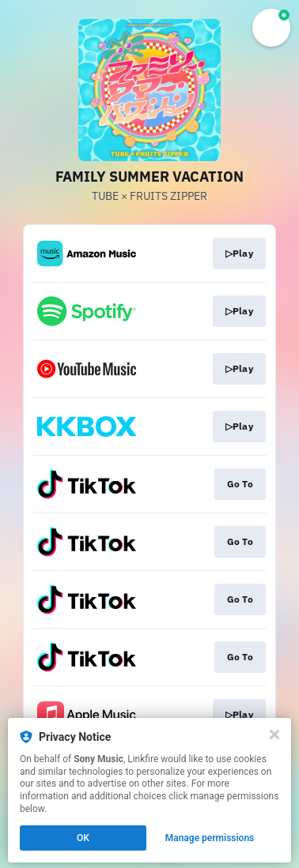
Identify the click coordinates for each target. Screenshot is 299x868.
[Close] (274, 735)
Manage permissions (210, 838)
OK (83, 838)
